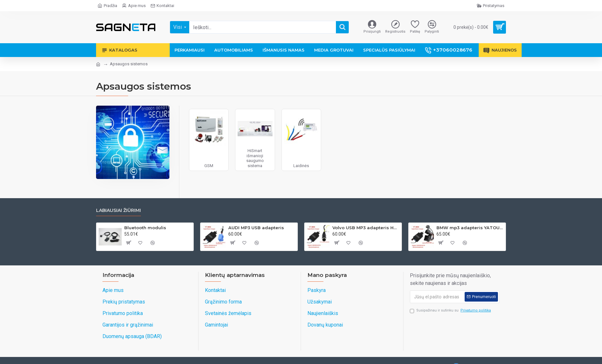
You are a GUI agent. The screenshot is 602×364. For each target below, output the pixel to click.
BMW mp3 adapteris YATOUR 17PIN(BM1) (470, 228)
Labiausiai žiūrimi (118, 210)
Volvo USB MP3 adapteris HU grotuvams (366, 228)
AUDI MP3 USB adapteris (256, 228)
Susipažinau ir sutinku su (451, 311)
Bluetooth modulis (145, 228)
